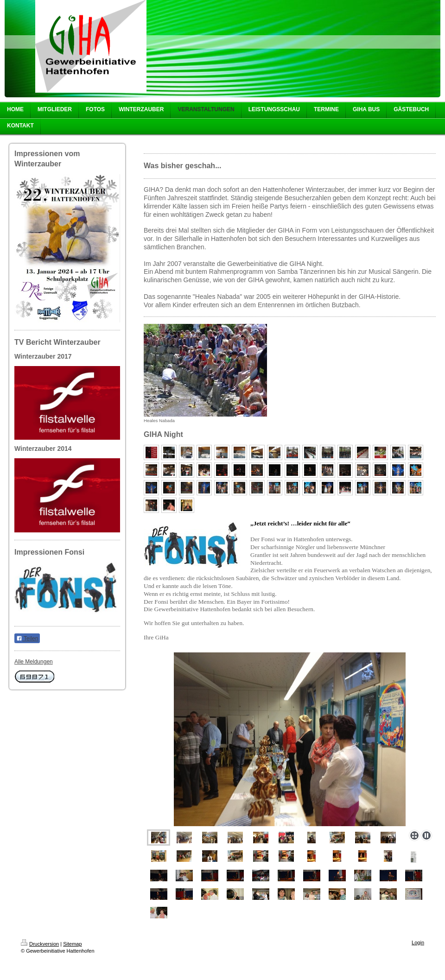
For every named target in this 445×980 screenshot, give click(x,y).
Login (418, 942)
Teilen (27, 639)
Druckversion (40, 944)
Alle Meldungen (34, 662)
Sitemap (72, 944)
